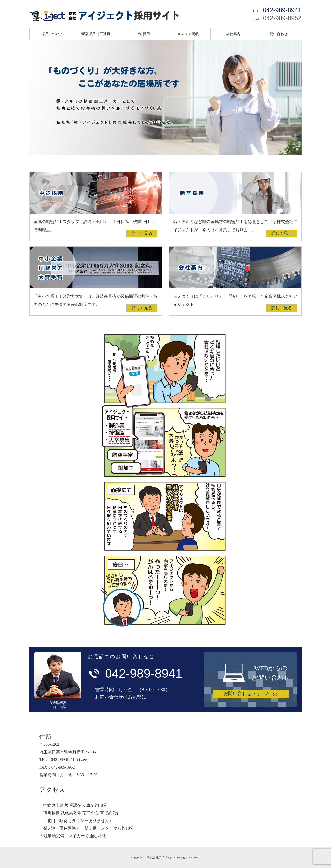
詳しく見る (142, 233)
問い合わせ (279, 34)
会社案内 (233, 34)
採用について (52, 34)
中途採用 (143, 34)
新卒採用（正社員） (97, 34)
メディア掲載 (188, 34)
